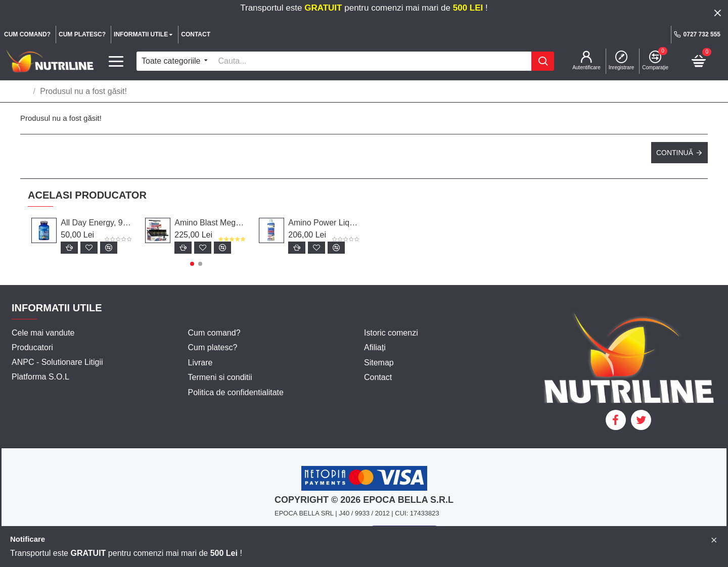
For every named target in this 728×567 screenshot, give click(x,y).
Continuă (675, 153)
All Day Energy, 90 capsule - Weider (97, 223)
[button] (192, 264)
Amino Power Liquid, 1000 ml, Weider (324, 223)
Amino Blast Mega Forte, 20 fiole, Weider (211, 223)
